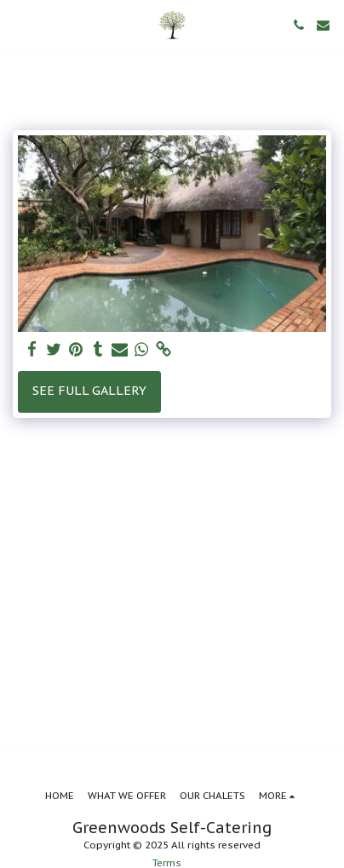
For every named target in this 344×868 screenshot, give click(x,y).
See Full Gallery (89, 390)
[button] (19, 25)
